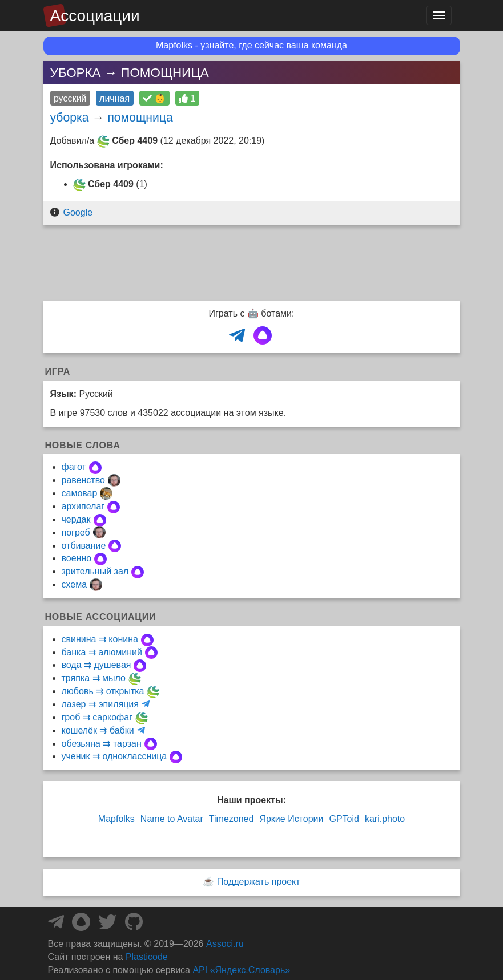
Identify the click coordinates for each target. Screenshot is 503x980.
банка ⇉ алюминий (102, 652)
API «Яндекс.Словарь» (241, 970)
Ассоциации (95, 16)
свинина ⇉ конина (100, 639)
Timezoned (232, 819)
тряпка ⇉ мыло (94, 678)
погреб (76, 532)
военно (77, 558)
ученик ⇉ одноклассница (114, 756)
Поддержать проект (259, 882)
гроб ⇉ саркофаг (97, 717)
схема (75, 584)
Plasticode (147, 957)
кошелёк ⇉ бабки (98, 730)
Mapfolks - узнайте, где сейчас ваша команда (251, 45)
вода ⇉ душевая (96, 665)
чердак (76, 519)
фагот (74, 467)
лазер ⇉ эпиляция (100, 704)
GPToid (344, 819)
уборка (70, 117)
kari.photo (385, 819)
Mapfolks (116, 819)
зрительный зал (95, 571)
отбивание (84, 546)
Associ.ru (225, 944)
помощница (140, 117)
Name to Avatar (172, 819)
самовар (80, 493)
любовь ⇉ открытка (103, 691)
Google (78, 212)
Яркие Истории (291, 819)
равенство (83, 480)
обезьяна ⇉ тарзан (102, 744)
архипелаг (83, 506)
